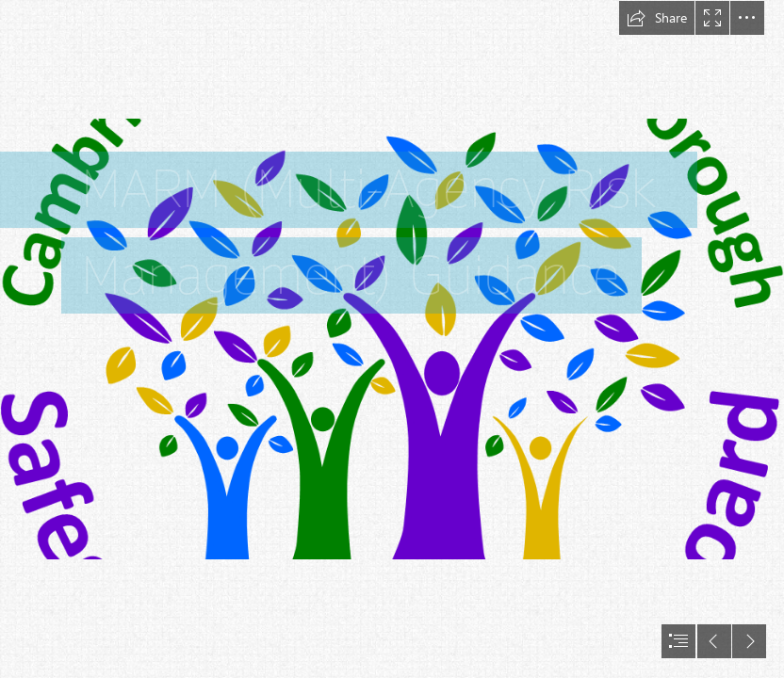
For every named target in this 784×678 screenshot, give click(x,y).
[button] (657, 18)
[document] (392, 339)
